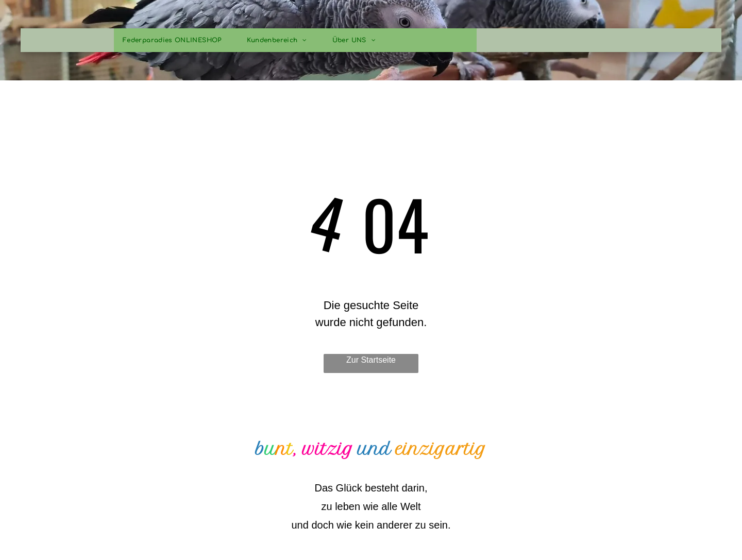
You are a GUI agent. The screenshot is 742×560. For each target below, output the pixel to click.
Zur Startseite (371, 360)
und (374, 449)
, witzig (323, 449)
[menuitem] (176, 40)
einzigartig (441, 449)
